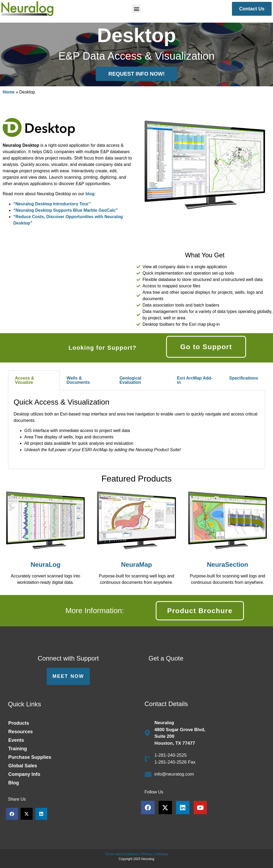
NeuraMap (136, 565)
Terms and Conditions (122, 854)
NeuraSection (228, 565)
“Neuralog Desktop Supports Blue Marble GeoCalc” (66, 210)
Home (9, 92)
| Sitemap (161, 854)
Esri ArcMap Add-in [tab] (195, 380)
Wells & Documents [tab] (78, 380)
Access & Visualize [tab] (25, 380)
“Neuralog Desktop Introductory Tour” (52, 204)
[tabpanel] (136, 429)
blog (90, 194)
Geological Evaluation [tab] (130, 380)
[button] (136, 9)
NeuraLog (46, 565)
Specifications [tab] (243, 378)
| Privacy (146, 854)
